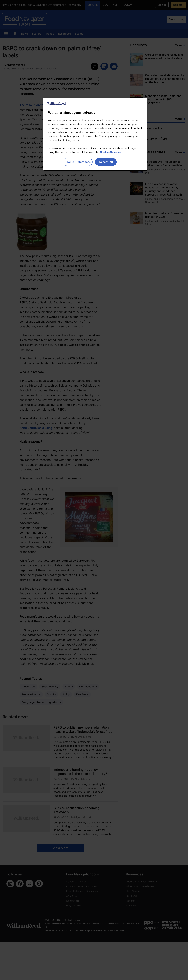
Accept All (106, 162)
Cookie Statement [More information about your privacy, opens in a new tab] (111, 152)
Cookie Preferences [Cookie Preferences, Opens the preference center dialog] (78, 162)
